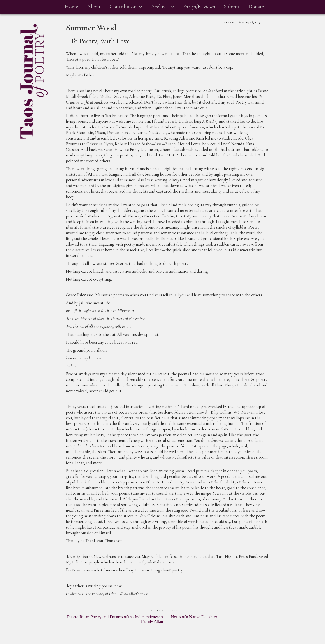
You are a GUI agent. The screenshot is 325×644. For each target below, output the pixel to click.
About (94, 7)
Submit (232, 7)
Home (71, 7)
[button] (126, 7)
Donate (256, 7)
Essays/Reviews (199, 7)
